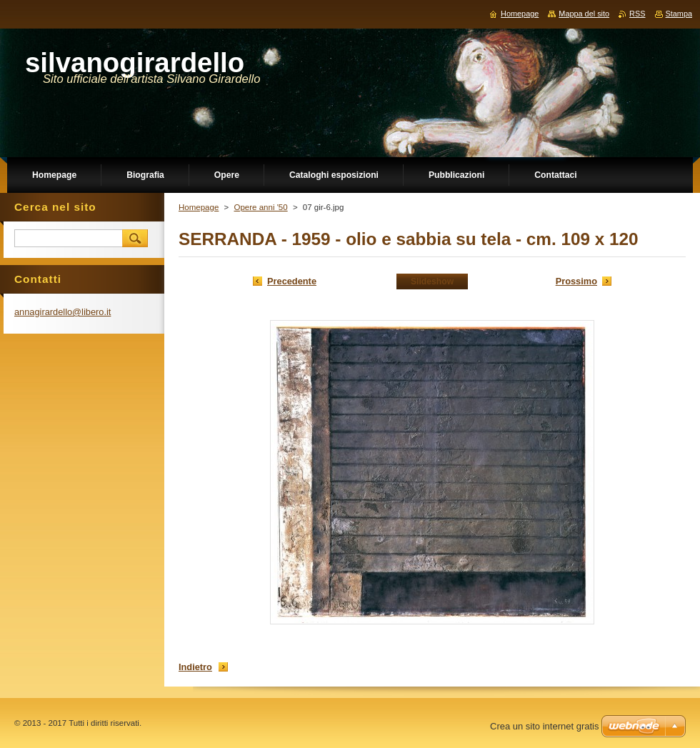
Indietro (195, 667)
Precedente (292, 281)
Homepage (199, 207)
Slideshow (432, 281)
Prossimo (576, 281)
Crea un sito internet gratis (544, 726)
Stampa (679, 14)
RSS (637, 14)
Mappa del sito (584, 14)
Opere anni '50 (260, 207)
